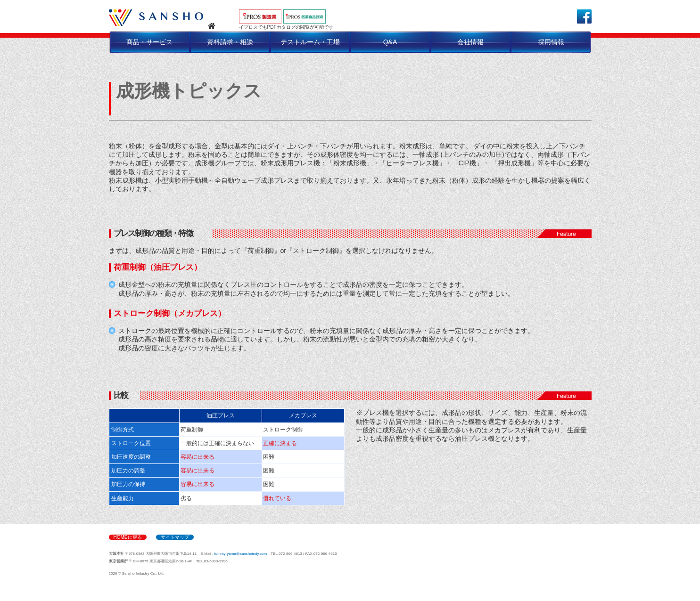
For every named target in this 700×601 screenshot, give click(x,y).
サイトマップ (175, 537)
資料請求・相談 (230, 42)
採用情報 (551, 42)
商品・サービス (149, 42)
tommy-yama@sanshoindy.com (241, 554)
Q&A (390, 42)
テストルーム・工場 (310, 42)
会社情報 (470, 42)
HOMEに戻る (128, 537)
